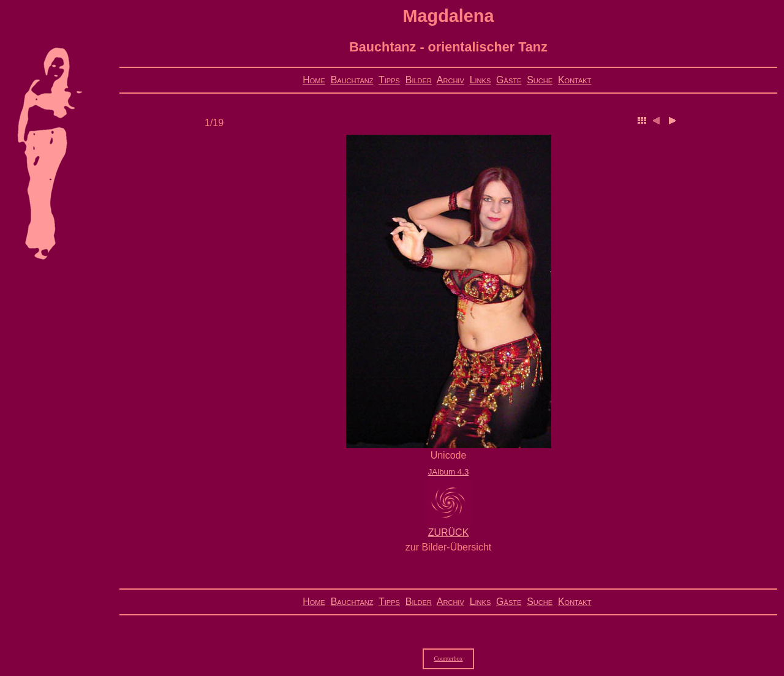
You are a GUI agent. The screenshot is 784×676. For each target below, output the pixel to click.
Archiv (450, 80)
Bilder (419, 80)
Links (481, 80)
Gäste (509, 80)
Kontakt (575, 80)
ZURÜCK (449, 532)
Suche (540, 80)
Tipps (389, 80)
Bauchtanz (352, 80)
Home (314, 80)
